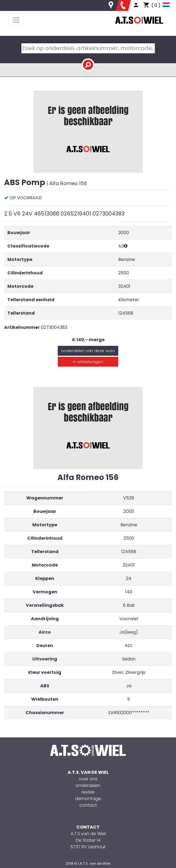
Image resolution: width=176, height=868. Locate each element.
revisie (88, 792)
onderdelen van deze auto (88, 351)
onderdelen (88, 785)
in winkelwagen (88, 362)
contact (88, 805)
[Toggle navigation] (16, 20)
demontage (88, 799)
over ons (88, 779)
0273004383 (54, 327)
